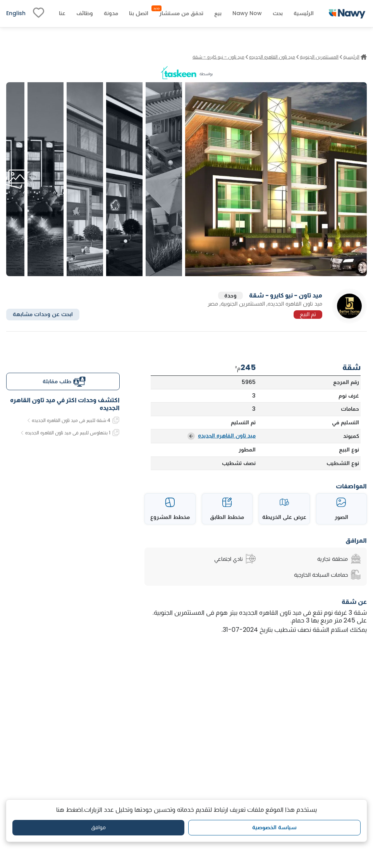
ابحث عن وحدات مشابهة (43, 314)
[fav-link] (39, 14)
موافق (98, 827)
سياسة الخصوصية (274, 827)
